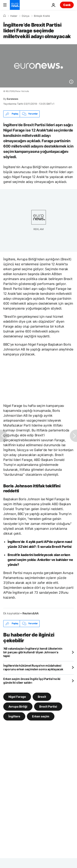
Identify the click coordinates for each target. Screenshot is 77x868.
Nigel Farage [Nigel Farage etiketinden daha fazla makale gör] (17, 696)
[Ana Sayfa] (5, 16)
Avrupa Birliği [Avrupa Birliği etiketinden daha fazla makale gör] (18, 706)
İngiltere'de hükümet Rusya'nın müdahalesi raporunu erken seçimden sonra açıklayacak (33, 667)
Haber (14, 16)
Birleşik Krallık (42, 16)
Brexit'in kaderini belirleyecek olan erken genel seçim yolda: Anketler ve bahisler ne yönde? (40, 560)
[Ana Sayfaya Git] (15, 5)
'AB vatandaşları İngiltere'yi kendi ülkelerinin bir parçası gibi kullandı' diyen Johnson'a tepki (33, 652)
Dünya (26, 16)
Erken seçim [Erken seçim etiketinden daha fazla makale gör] (41, 716)
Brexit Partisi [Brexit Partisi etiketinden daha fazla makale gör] (48, 706)
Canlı (67, 5)
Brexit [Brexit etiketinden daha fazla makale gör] (42, 696)
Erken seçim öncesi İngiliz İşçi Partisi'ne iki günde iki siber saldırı (32, 681)
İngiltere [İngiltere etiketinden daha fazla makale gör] (14, 716)
